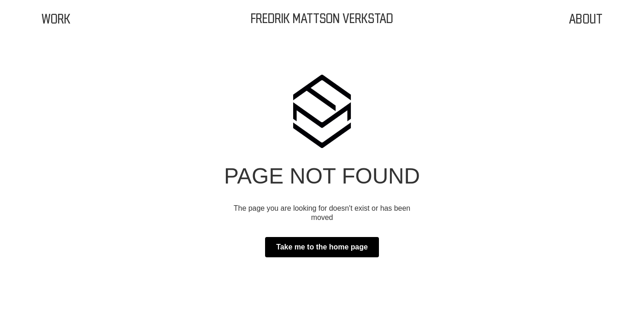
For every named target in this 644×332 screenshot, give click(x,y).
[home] (322, 19)
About (586, 19)
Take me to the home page (322, 247)
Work (56, 19)
